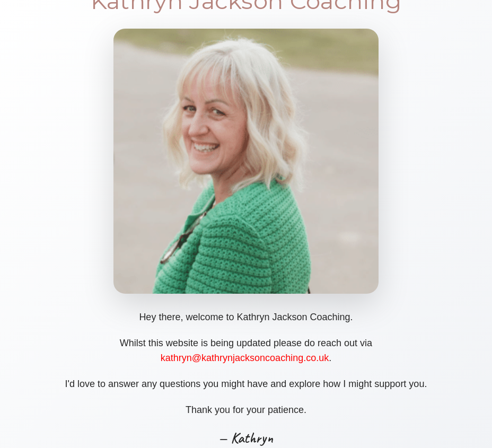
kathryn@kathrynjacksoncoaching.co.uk (245, 358)
